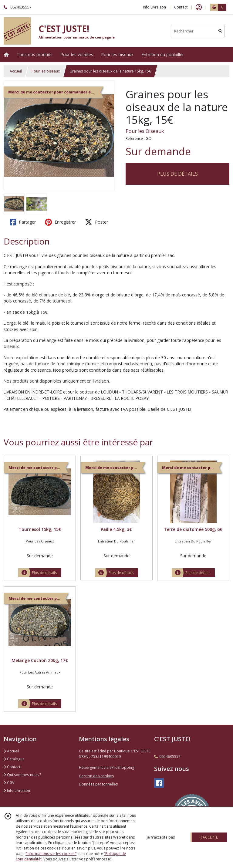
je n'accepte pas (161, 837)
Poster (96, 222)
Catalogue (14, 759)
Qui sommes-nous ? (22, 775)
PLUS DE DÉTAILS (177, 174)
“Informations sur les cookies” (51, 854)
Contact (181, 7)
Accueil (16, 71)
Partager (23, 222)
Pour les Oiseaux (145, 131)
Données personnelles (98, 784)
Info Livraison (17, 790)
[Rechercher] (220, 31)
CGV (9, 783)
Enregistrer (60, 222)
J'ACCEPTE (209, 837)
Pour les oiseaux (46, 71)
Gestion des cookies (96, 776)
